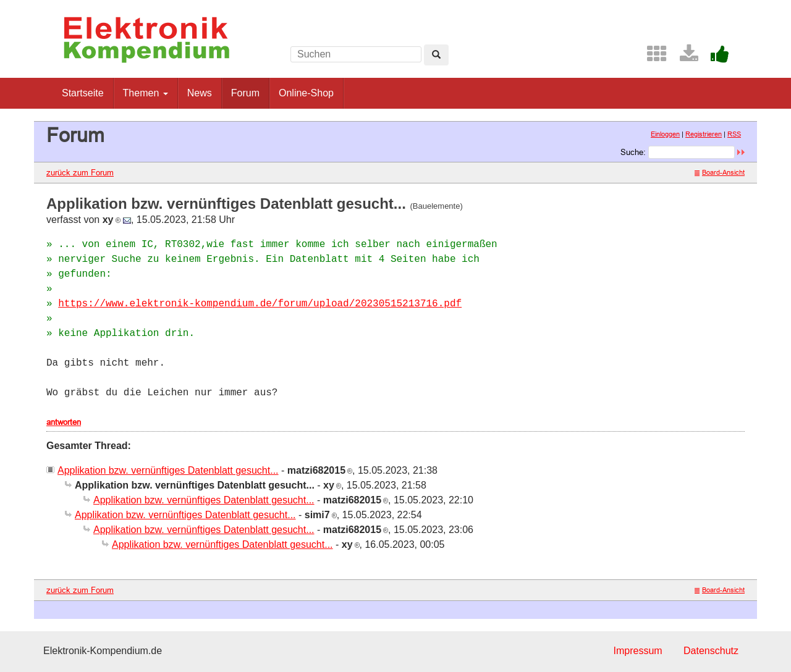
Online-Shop (306, 93)
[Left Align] (436, 55)
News (200, 93)
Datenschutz (711, 651)
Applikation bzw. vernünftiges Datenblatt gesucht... (168, 470)
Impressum (637, 651)
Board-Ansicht (720, 172)
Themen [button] (146, 93)
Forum (245, 93)
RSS (734, 134)
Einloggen (665, 134)
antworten (64, 422)
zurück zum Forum (80, 172)
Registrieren (704, 134)
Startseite (83, 93)
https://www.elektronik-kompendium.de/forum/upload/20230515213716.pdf (260, 304)
